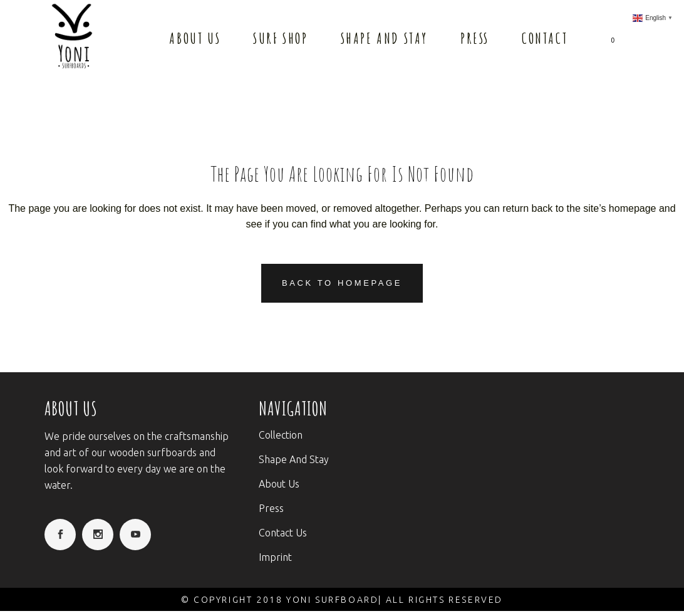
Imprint (275, 557)
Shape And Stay (294, 459)
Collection (281, 435)
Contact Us (283, 533)
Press (271, 508)
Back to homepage (342, 283)
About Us (279, 484)
